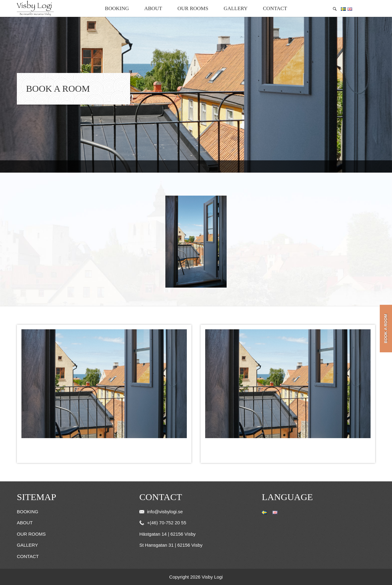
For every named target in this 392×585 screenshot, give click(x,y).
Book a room (386, 329)
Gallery (236, 8)
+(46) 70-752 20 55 (163, 523)
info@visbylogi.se (161, 512)
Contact (275, 8)
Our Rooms (193, 8)
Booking (117, 8)
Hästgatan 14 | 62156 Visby (168, 534)
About (153, 8)
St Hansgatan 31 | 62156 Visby (171, 545)
